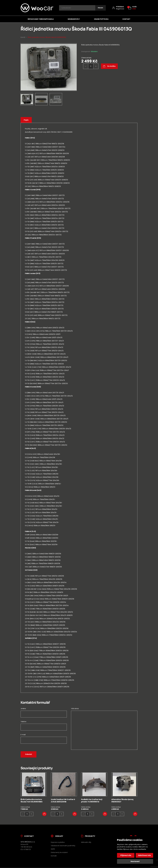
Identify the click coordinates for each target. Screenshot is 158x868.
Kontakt (126, 19)
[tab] (79, 165)
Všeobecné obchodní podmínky (63, 846)
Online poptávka (101, 19)
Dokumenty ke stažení (59, 852)
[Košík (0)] (132, 8)
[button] (44, 814)
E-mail (23, 735)
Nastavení (135, 861)
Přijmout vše (126, 855)
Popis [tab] (26, 120)
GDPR (53, 849)
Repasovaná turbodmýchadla (41, 19)
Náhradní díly (74, 19)
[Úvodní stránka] (37, 8)
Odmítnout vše (144, 855)
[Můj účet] (118, 8)
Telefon (23, 722)
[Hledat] (100, 8)
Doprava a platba (58, 842)
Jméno (23, 709)
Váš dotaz (75, 709)
